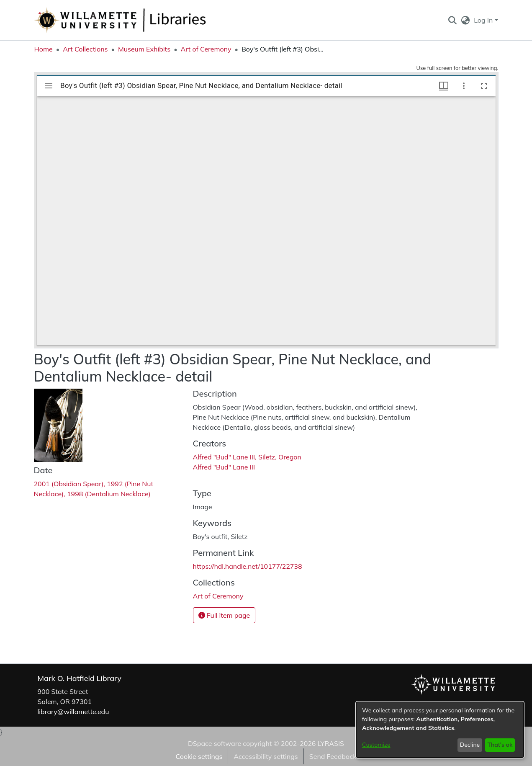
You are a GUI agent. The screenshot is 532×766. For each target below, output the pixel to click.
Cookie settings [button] (199, 756)
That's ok (500, 745)
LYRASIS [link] (331, 743)
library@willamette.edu (73, 712)
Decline (470, 745)
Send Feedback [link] (333, 756)
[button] (453, 20)
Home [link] (44, 49)
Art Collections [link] (85, 49)
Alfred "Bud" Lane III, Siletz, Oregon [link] (247, 457)
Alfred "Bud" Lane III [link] (224, 467)
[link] (218, 596)
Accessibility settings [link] (266, 756)
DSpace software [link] (215, 743)
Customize (376, 745)
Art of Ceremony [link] (206, 49)
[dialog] (440, 730)
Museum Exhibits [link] (144, 49)
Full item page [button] (224, 615)
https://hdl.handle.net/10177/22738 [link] (248, 566)
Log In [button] (484, 20)
